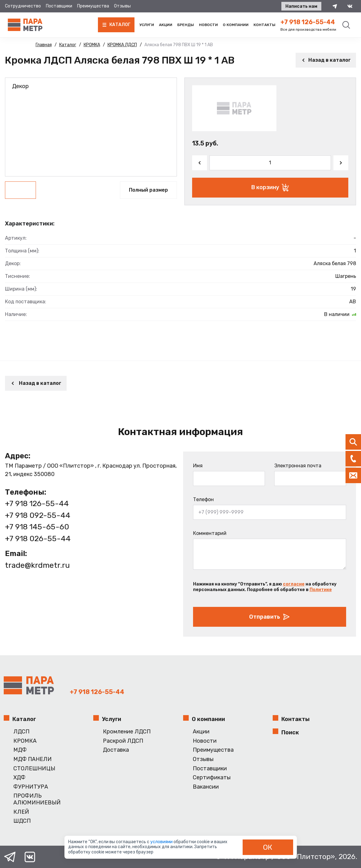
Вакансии (206, 787)
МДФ (20, 750)
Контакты (264, 25)
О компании (236, 25)
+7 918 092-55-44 (38, 515)
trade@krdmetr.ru (37, 565)
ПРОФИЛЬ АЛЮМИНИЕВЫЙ (37, 799)
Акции (166, 25)
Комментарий (210, 533)
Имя (198, 466)
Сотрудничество (23, 6)
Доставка (116, 750)
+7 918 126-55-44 (308, 22)
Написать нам (301, 6)
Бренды (186, 25)
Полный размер (148, 190)
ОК (268, 847)
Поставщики (59, 6)
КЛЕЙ (21, 812)
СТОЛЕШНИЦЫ (34, 769)
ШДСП (22, 821)
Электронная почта (298, 466)
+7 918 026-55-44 (38, 539)
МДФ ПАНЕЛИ (33, 759)
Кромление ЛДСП (127, 732)
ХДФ (19, 778)
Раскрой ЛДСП (123, 741)
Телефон (203, 499)
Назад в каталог (326, 60)
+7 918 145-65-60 (37, 527)
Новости (208, 25)
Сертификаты (212, 778)
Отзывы (122, 6)
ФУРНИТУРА (31, 787)
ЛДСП (21, 732)
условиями (162, 842)
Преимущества (93, 6)
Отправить (270, 617)
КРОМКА (25, 741)
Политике (321, 590)
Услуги (147, 25)
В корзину (270, 188)
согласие (294, 584)
